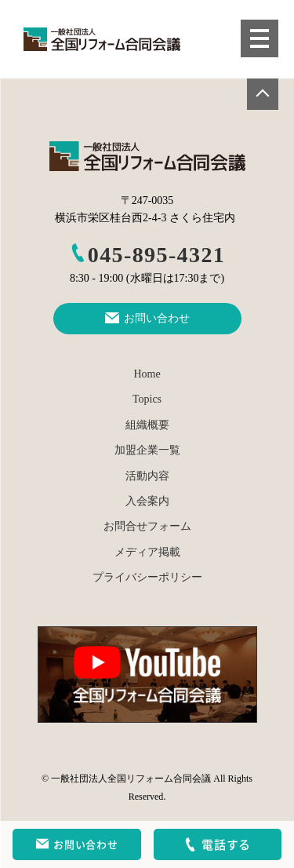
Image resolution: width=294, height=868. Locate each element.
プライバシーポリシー (147, 577)
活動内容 (147, 476)
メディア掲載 (147, 552)
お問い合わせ (76, 844)
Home (147, 374)
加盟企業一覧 (147, 450)
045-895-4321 (147, 255)
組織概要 (147, 425)
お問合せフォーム (147, 526)
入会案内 (147, 501)
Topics (147, 399)
